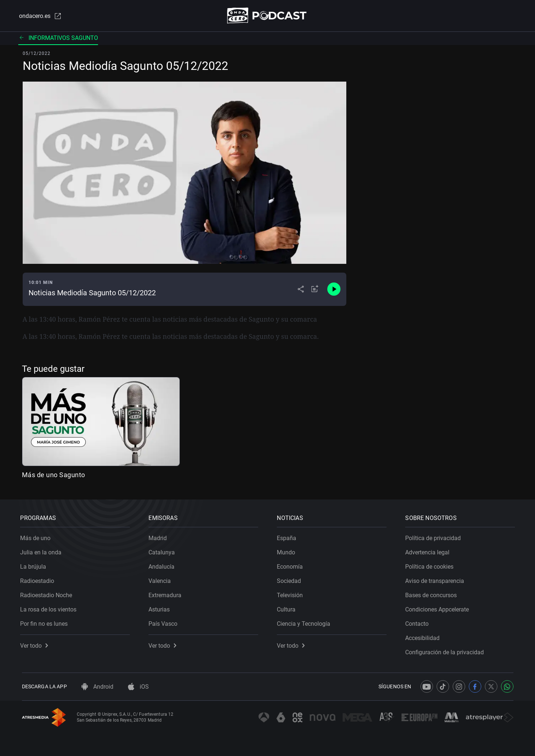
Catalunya (163, 551)
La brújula (35, 565)
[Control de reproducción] (334, 290)
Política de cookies (431, 565)
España (288, 537)
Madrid (159, 537)
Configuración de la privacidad (446, 651)
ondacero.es (39, 16)
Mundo (288, 551)
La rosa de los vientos (50, 608)
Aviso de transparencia (436, 579)
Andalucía (163, 565)
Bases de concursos (433, 594)
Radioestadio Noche (48, 594)
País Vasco (165, 622)
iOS (138, 687)
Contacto (419, 622)
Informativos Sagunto (58, 38)
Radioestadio (39, 579)
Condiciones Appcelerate (439, 608)
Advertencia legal (429, 551)
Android (97, 687)
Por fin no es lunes (46, 622)
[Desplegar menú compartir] (301, 290)
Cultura (288, 608)
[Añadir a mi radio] (315, 290)
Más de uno (37, 537)
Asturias (161, 608)
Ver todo (36, 644)
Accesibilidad (424, 637)
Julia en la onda (43, 551)
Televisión (292, 594)
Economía (292, 565)
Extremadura (167, 594)
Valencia (161, 579)
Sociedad (291, 579)
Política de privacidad (435, 537)
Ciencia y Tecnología (305, 622)
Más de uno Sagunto (54, 475)
